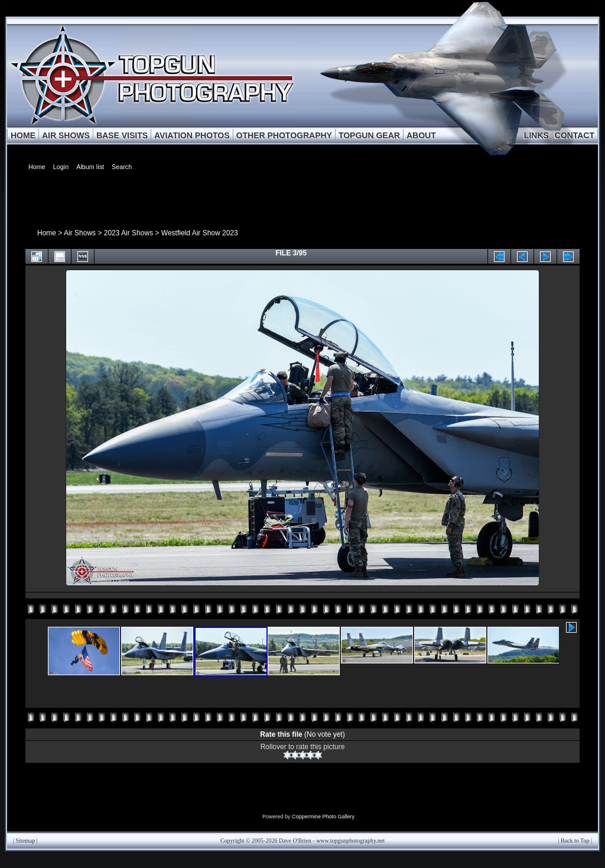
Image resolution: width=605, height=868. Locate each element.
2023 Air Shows (129, 233)
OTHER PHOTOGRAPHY (284, 135)
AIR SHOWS (66, 135)
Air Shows (80, 233)
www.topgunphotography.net (350, 841)
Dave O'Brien (295, 841)
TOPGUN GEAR (369, 135)
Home (47, 233)
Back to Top (575, 841)
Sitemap (26, 841)
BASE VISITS (122, 135)
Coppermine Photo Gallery (323, 817)
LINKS (536, 135)
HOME (23, 135)
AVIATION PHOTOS (192, 135)
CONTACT (575, 135)
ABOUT (421, 135)
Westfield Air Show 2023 (200, 233)
